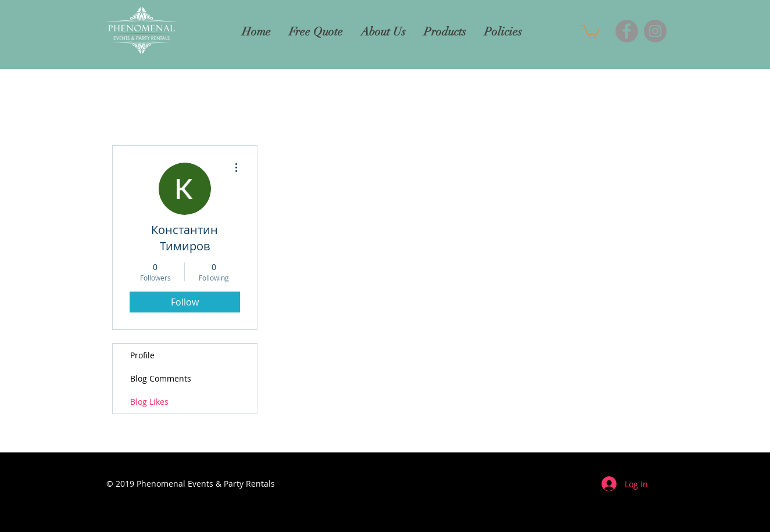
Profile (142, 355)
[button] (590, 31)
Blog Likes (149, 402)
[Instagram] (655, 31)
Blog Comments (161, 378)
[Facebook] (627, 31)
